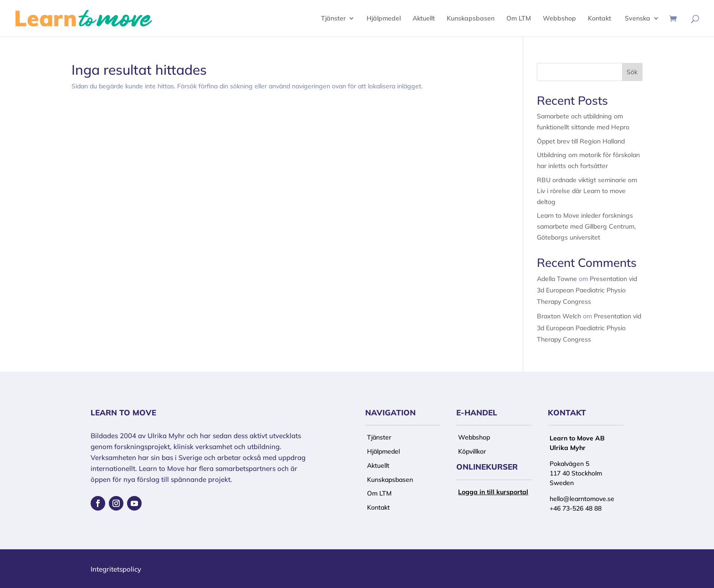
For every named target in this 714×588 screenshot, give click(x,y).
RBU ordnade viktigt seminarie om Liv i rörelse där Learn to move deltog (587, 191)
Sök (632, 72)
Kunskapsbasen (471, 19)
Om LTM (519, 19)
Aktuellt (424, 19)
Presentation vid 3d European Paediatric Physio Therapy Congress (587, 290)
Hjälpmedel (384, 19)
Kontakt (599, 19)
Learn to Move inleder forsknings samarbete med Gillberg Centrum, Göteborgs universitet (586, 226)
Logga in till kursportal (493, 492)
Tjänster (333, 19)
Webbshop (559, 19)
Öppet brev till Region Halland (581, 141)
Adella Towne (557, 279)
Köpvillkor (472, 451)
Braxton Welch (559, 316)
